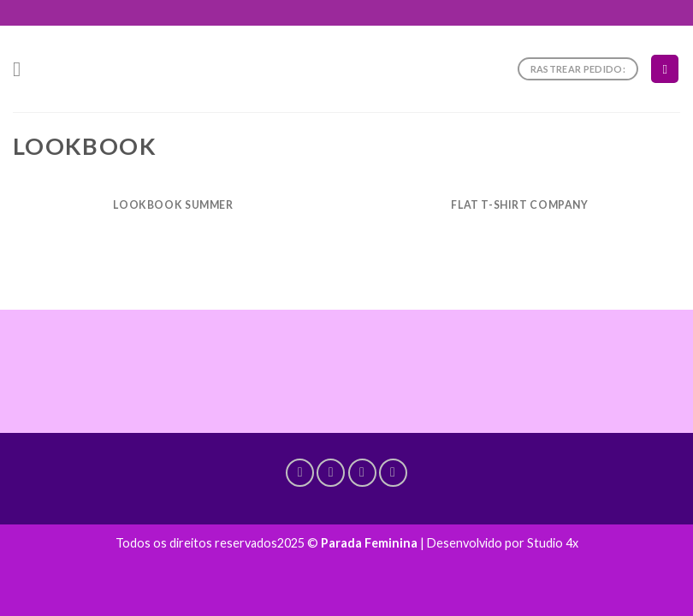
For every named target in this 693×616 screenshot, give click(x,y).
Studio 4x (553, 543)
